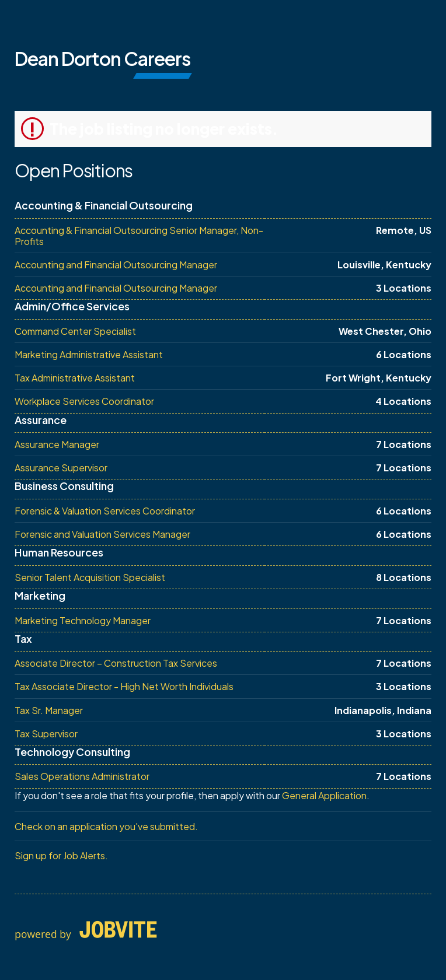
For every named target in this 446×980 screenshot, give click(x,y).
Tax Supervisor (46, 734)
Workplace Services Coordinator (84, 401)
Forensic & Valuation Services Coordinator (105, 511)
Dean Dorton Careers (102, 58)
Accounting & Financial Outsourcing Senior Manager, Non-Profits (139, 236)
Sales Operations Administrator (82, 776)
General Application (324, 795)
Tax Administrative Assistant (75, 378)
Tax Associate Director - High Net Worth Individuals (124, 686)
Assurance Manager (57, 444)
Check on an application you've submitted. (106, 826)
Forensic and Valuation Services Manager (102, 534)
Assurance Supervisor (61, 468)
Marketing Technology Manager (83, 620)
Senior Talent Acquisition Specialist (90, 577)
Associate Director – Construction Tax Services (116, 663)
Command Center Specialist (75, 331)
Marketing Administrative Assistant (89, 354)
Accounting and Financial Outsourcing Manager (116, 265)
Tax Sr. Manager (49, 710)
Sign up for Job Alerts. (61, 855)
